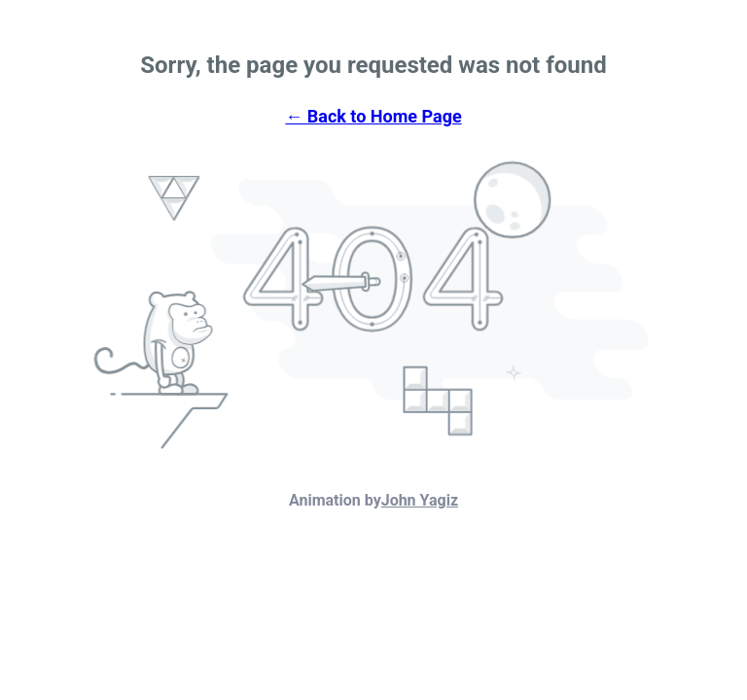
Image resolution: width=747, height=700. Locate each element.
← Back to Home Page (373, 116)
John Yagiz (420, 500)
